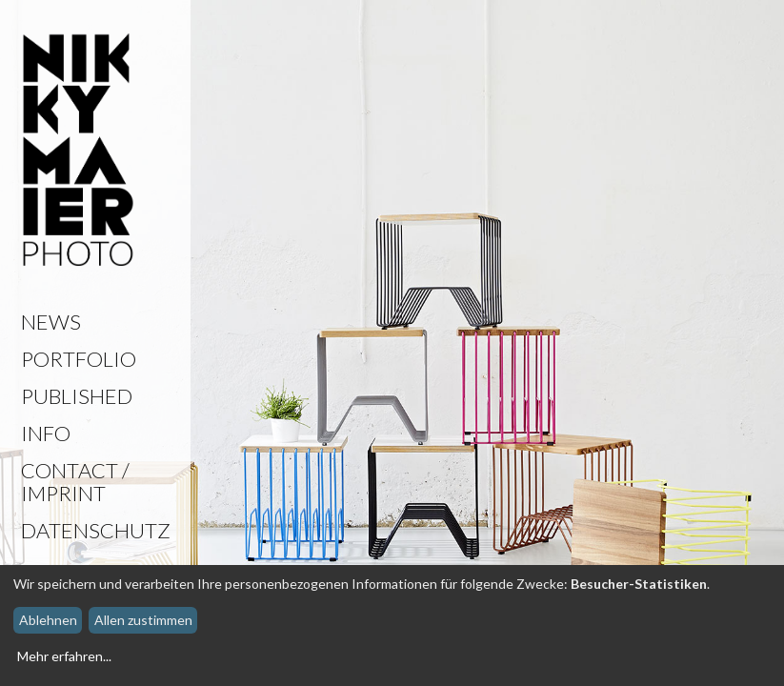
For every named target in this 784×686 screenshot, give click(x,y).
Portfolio (79, 359)
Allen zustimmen (143, 620)
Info (46, 433)
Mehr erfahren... (64, 656)
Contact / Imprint (75, 482)
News (51, 322)
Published (77, 396)
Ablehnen (48, 620)
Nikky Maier (78, 151)
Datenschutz (96, 530)
